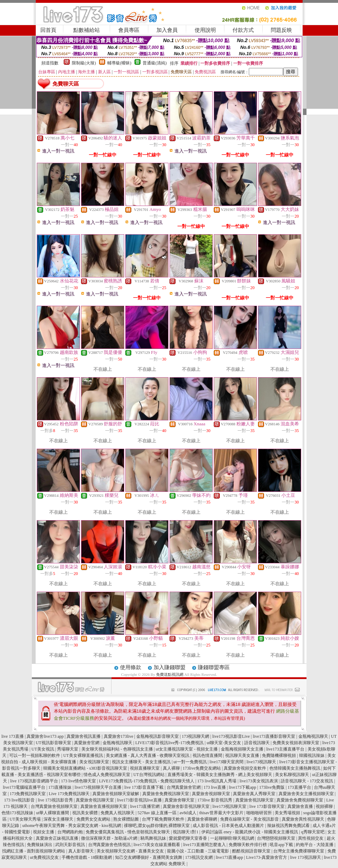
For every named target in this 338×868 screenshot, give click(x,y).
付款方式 (243, 30)
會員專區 (129, 30)
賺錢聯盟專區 (214, 667)
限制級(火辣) (84, 63)
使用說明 (205, 30)
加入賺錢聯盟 (170, 667)
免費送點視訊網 (170, 674)
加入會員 (167, 30)
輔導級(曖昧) (119, 63)
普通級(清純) (155, 63)
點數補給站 (87, 30)
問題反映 (281, 30)
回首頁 (48, 30)
